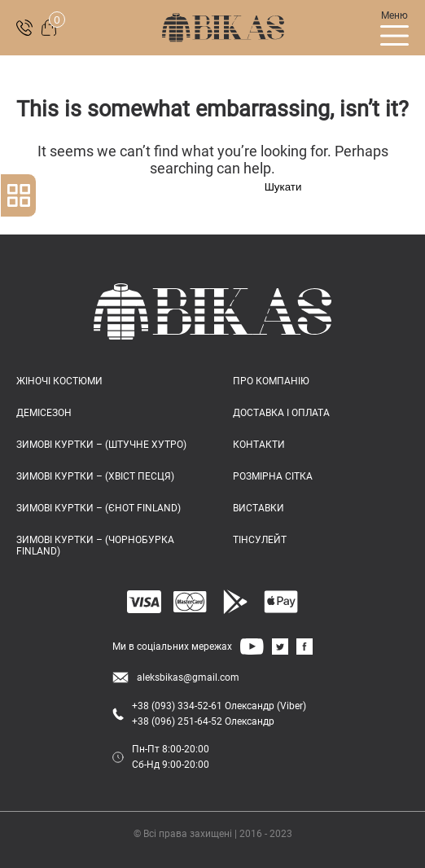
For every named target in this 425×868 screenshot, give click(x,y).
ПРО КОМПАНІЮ (271, 381)
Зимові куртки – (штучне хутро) (101, 445)
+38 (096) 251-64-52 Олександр (203, 721)
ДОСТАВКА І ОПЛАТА (281, 413)
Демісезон (44, 413)
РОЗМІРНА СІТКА (273, 476)
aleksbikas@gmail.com (188, 677)
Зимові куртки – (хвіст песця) (95, 476)
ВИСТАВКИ (259, 508)
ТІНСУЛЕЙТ (260, 540)
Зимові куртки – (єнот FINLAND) (99, 508)
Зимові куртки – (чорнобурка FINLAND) (95, 546)
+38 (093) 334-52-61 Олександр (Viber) (219, 706)
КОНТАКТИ (259, 445)
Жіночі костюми (59, 381)
